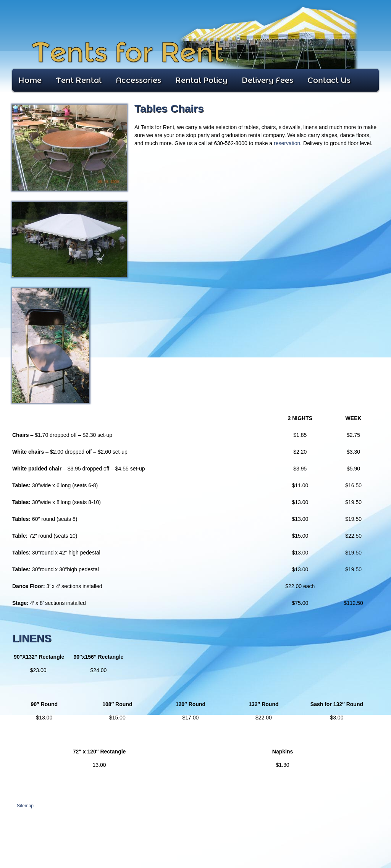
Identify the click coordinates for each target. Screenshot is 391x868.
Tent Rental (79, 80)
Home (30, 80)
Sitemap (25, 806)
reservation (287, 143)
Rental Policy (201, 80)
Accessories (138, 80)
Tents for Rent (128, 53)
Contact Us (329, 80)
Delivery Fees (267, 80)
